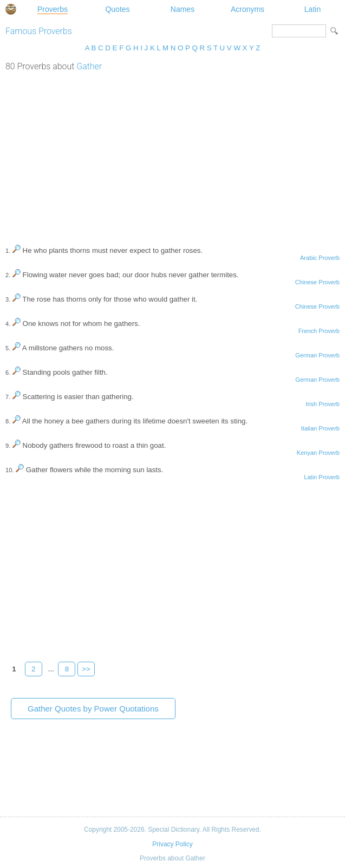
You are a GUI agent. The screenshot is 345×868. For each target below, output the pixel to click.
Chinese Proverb (317, 282)
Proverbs (53, 9)
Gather (89, 66)
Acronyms (248, 9)
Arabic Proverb (320, 258)
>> (86, 669)
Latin (313, 9)
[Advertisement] (172, 153)
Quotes (117, 9)
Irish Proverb (323, 404)
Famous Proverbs (39, 31)
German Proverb (317, 355)
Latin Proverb (322, 477)
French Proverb (319, 331)
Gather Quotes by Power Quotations (93, 709)
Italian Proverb (320, 428)
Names (183, 9)
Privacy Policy (172, 844)
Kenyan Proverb (318, 453)
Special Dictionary (11, 9)
